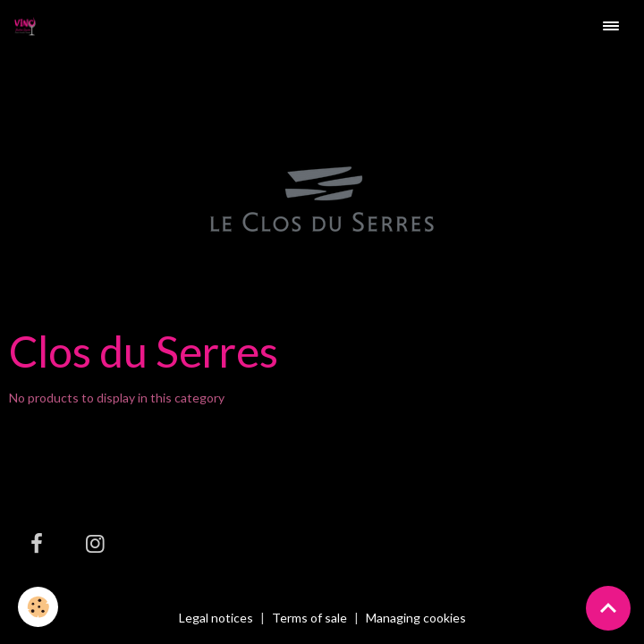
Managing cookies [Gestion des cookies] (416, 618)
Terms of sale (309, 618)
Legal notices (216, 618)
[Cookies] (38, 607)
